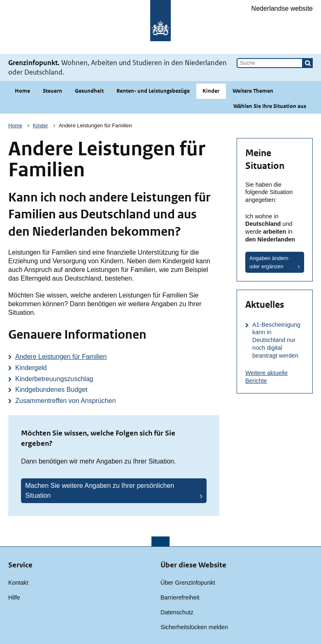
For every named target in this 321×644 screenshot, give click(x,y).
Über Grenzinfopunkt (188, 583)
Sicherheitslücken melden (194, 627)
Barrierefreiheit (180, 597)
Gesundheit (89, 91)
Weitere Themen (253, 91)
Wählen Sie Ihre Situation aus (270, 106)
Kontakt (18, 583)
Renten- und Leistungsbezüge (153, 91)
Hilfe (14, 597)
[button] (308, 63)
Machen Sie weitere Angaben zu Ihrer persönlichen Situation (100, 491)
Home (22, 91)
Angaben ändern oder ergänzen (269, 262)
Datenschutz (177, 612)
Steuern (52, 91)
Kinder (211, 91)
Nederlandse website (282, 8)
